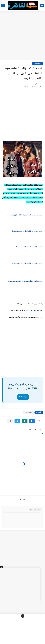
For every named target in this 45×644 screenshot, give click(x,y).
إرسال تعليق (35, 509)
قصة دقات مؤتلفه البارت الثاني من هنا (27, 231)
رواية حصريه (37, 64)
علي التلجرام (31, 311)
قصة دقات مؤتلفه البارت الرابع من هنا (27, 264)
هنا (38, 311)
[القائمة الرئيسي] (42, 6)
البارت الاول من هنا (27, 215)
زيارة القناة (23, 397)
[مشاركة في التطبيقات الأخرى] (10, 421)
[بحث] (3, 6)
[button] (32, 421)
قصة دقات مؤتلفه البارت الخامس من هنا (25, 282)
